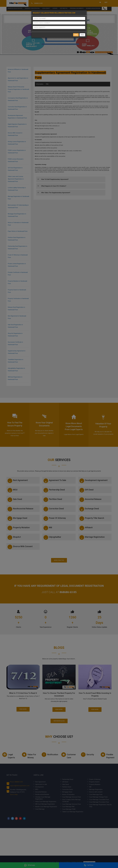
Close (82, 35)
